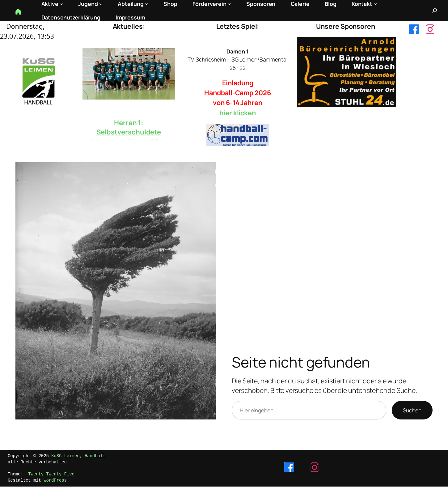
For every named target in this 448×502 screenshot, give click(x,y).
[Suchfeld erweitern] (435, 11)
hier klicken (238, 113)
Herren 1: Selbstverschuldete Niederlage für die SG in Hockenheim (129, 137)
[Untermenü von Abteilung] (147, 4)
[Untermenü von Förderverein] (229, 4)
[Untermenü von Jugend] (101, 4)
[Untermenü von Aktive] (61, 4)
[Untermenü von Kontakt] (376, 4)
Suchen (412, 410)
